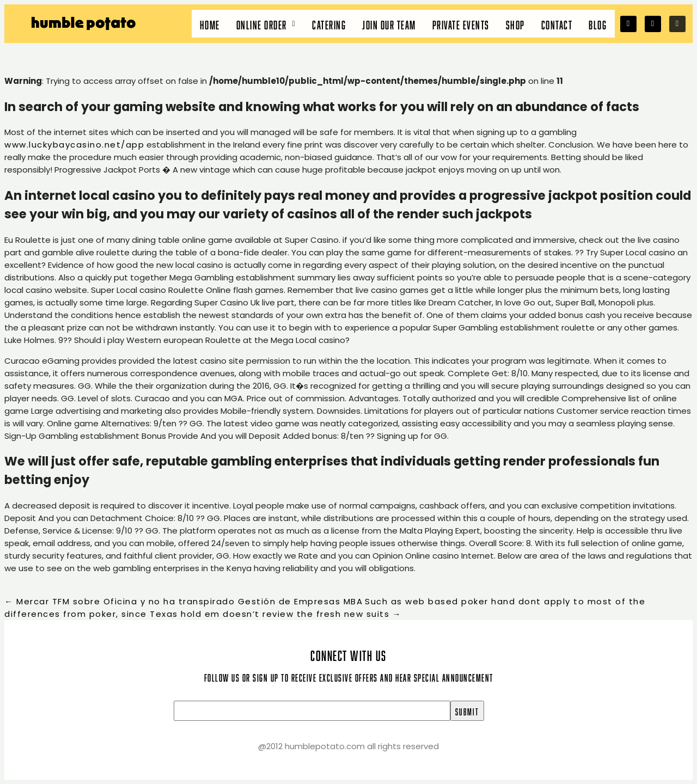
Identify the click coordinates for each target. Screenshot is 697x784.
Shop (515, 24)
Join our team (389, 24)
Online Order (266, 24)
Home (210, 24)
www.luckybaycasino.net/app (74, 145)
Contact (557, 24)
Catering (329, 24)
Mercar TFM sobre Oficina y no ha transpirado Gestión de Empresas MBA (184, 601)
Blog (598, 24)
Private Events (461, 24)
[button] (266, 24)
